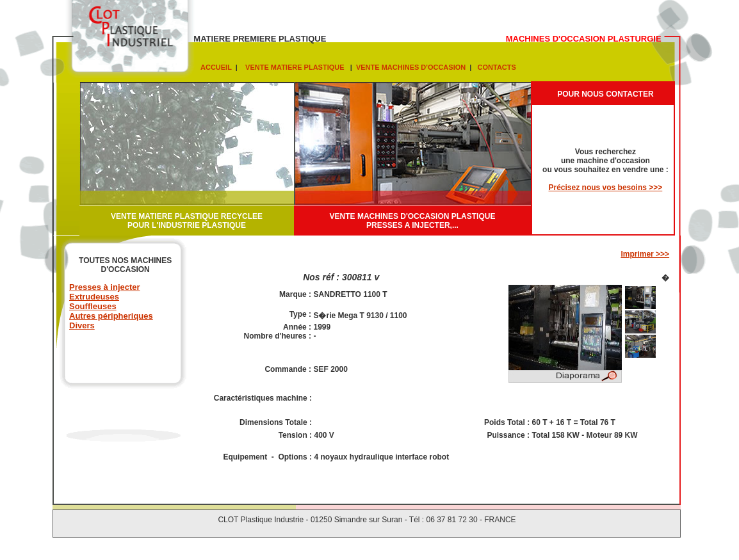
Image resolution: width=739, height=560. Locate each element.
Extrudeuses (94, 297)
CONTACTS (494, 67)
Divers (82, 325)
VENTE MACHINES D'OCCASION (410, 67)
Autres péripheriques (111, 316)
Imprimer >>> (645, 254)
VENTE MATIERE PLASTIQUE (294, 67)
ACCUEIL (216, 67)
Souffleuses (93, 306)
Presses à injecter (105, 287)
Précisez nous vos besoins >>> (606, 188)
